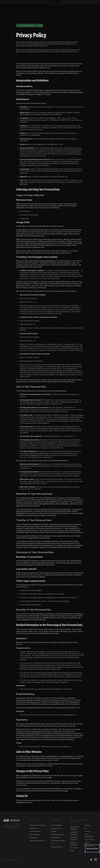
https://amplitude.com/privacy (60, 689)
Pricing (87, 825)
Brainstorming (35, 834)
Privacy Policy (90, 840)
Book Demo (55, 3)
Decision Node (56, 828)
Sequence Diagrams (74, 838)
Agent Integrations (58, 834)
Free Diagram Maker (58, 841)
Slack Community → (90, 836)
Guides (54, 831)
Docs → (54, 844)
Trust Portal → (90, 846)
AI (85, 828)
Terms (87, 843)
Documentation (35, 831)
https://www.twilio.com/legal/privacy (62, 715)
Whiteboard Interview (37, 841)
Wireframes (34, 838)
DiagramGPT (56, 838)
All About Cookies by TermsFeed (33, 288)
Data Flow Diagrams (74, 833)
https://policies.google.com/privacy (67, 677)
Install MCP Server (40, 3)
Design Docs (34, 828)
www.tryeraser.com (60, 177)
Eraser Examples (57, 825)
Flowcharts (74, 848)
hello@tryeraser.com (24, 802)
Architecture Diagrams (38, 825)
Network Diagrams (74, 844)
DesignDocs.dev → (58, 847)
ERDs (72, 851)
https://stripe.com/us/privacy (60, 747)
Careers (88, 831)
